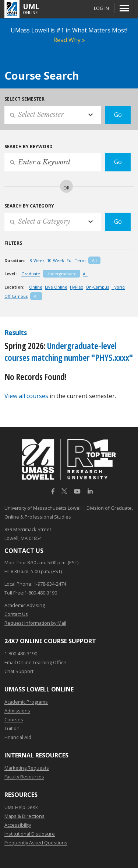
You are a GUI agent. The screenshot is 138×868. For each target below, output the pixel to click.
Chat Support (19, 671)
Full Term (76, 260)
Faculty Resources (24, 777)
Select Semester (24, 99)
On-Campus (97, 287)
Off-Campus (16, 296)
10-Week (56, 260)
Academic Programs (26, 702)
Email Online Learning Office (35, 662)
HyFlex (77, 287)
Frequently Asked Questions (36, 843)
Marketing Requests (27, 768)
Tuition (12, 728)
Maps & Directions (24, 816)
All (94, 260)
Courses (14, 719)
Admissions (17, 711)
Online (36, 287)
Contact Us (16, 614)
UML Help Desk (21, 807)
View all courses (26, 396)
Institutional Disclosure (30, 834)
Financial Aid (18, 737)
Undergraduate (61, 274)
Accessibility (18, 825)
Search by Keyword (29, 147)
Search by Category (29, 206)
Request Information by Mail (35, 623)
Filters (13, 243)
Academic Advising (25, 605)
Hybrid (118, 287)
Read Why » (69, 40)
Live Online (56, 287)
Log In (101, 8)
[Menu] (124, 8)
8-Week (37, 260)
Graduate (31, 274)
